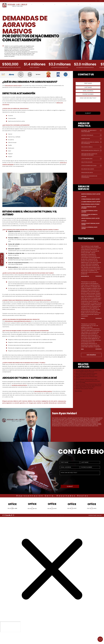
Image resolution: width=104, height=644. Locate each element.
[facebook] (3, 525)
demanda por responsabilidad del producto (18, 321)
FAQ (37, 526)
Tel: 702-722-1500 (92, 514)
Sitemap (42, 526)
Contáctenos (92, 4)
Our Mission (19, 526)
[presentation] (86, 107)
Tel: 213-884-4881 (12, 514)
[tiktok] (11, 525)
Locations (11, 526)
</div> (10, 639)
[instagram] (5, 525)
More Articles (78, 391)
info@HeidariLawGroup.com (12, 517)
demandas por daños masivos (43, 391)
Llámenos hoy (62, 401)
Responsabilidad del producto (90, 150)
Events (54, 526)
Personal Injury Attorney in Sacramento (89, 215)
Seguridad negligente (88, 169)
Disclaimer (87, 526)
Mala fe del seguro (87, 162)
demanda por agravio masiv (14, 86)
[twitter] (9, 525)
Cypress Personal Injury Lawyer (90, 199)
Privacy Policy (62, 526)
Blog (34, 526)
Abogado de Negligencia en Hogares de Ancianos (89, 154)
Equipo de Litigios (67, 4)
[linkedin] (7, 525)
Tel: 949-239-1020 (32, 514)
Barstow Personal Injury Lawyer (91, 194)
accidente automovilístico (20, 385)
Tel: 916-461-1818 (52, 514)
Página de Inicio (35, 4)
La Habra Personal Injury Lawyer (91, 202)
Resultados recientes (80, 4)
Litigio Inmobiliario (87, 159)
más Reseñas (91, 355)
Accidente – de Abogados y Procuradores (89, 131)
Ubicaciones (45, 4)
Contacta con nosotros (94, 1)
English (100, 4)
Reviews (48, 526)
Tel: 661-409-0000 (72, 514)
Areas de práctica (55, 4)
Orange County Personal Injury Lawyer (90, 224)
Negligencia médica (87, 147)
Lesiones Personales (87, 135)
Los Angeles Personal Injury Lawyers (89, 211)
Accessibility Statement (75, 526)
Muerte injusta (86, 139)
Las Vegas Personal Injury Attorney (89, 207)
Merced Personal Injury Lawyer (90, 218)
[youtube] (13, 525)
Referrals (28, 526)
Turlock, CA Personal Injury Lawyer (89, 228)
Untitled (84, 197)
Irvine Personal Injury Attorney (90, 204)
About (5, 526)
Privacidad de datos (87, 173)
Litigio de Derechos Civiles (89, 166)
